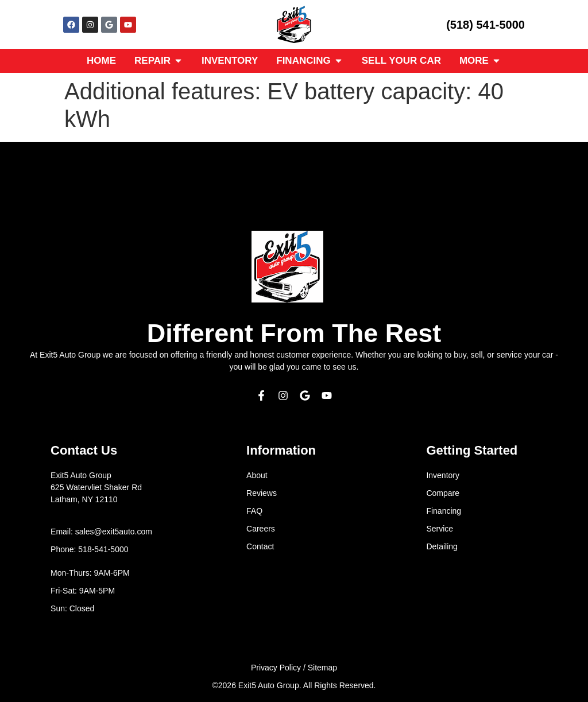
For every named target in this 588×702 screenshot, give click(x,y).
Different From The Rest (294, 333)
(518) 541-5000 (486, 25)
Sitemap (322, 668)
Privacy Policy (276, 668)
